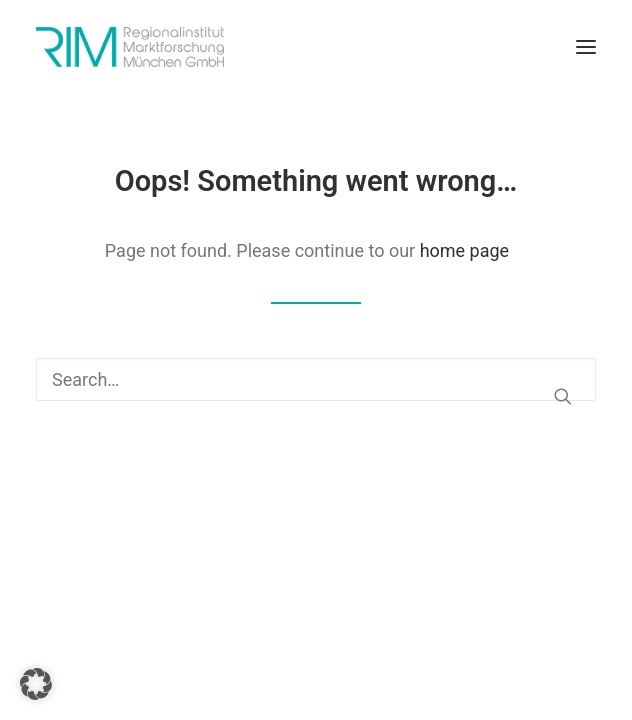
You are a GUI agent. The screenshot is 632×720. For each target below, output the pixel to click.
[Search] (316, 379)
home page (465, 250)
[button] (586, 47)
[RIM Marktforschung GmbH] (130, 47)
